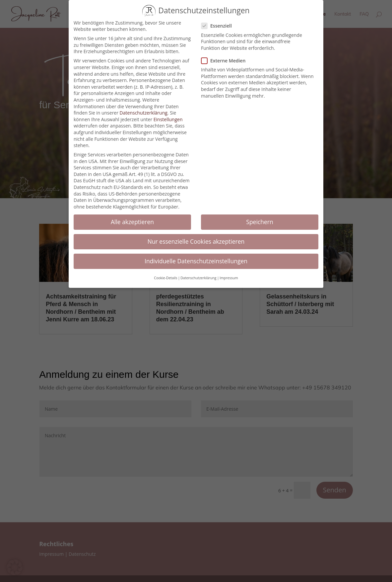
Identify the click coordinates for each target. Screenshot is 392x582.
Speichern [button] (260, 217)
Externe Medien (226, 56)
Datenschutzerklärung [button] (198, 273)
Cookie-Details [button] (165, 273)
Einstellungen (168, 114)
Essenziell (219, 21)
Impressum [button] (229, 273)
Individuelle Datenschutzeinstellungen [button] (196, 256)
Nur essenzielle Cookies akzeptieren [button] (196, 237)
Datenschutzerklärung (144, 108)
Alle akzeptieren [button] (132, 217)
